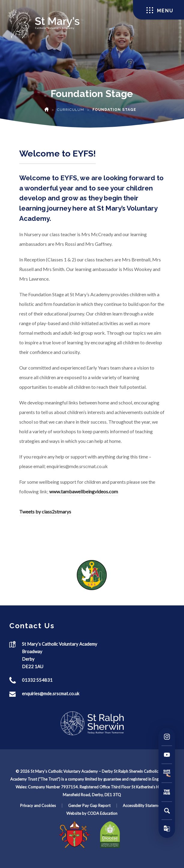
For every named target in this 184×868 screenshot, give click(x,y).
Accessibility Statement (143, 806)
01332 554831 (37, 680)
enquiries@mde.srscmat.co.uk (51, 693)
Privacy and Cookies (38, 806)
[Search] (167, 811)
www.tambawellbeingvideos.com (84, 491)
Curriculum (71, 110)
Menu (160, 10)
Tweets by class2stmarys (45, 512)
